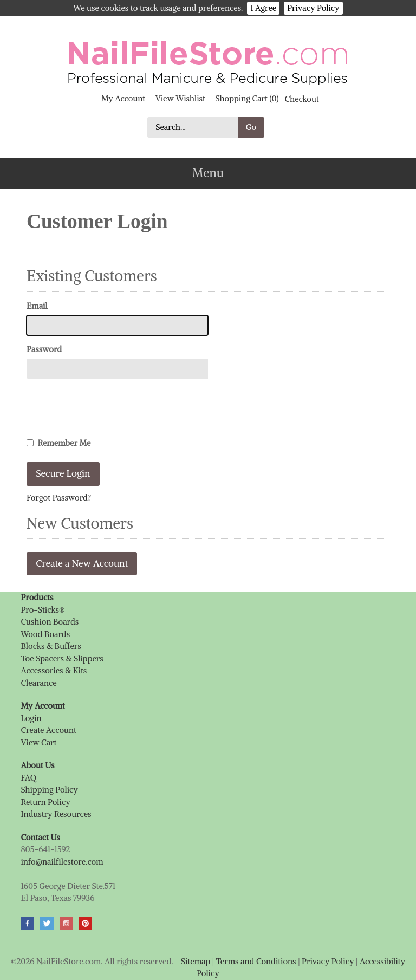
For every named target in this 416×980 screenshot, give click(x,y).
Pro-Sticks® (43, 610)
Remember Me (59, 443)
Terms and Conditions (256, 961)
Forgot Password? (59, 498)
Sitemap (196, 961)
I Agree (263, 8)
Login (31, 718)
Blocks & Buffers (51, 646)
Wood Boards (45, 634)
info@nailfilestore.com (62, 862)
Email (37, 306)
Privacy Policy (313, 8)
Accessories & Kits (54, 670)
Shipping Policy (49, 790)
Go (251, 127)
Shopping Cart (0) (247, 98)
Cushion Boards (50, 622)
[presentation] (109, 408)
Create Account (48, 730)
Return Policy (45, 802)
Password (44, 349)
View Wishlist (180, 98)
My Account (123, 98)
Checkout (302, 98)
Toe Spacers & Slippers (62, 658)
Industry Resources (56, 814)
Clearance (38, 683)
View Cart (38, 742)
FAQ (28, 778)
